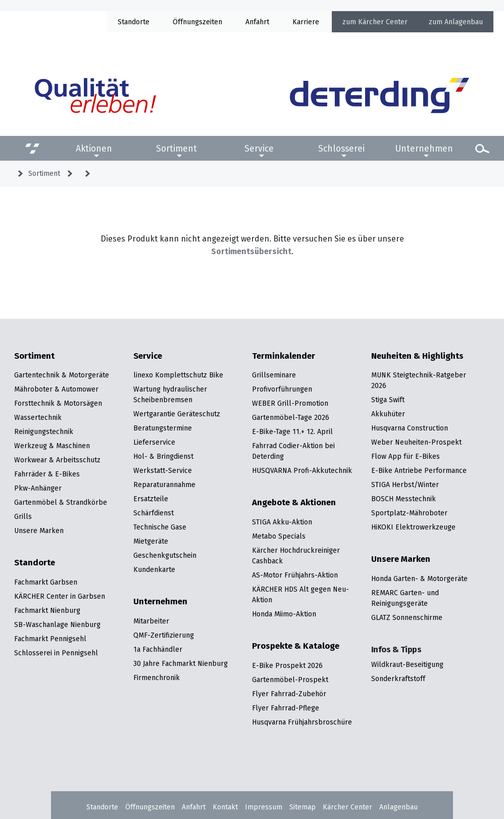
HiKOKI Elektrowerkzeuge (413, 527)
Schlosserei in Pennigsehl (56, 653)
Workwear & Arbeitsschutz (57, 460)
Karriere (306, 22)
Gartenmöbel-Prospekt (290, 680)
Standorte (134, 22)
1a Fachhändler (158, 649)
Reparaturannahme (164, 485)
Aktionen (94, 149)
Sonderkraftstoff (398, 679)
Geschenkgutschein (165, 555)
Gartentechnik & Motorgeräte (62, 375)
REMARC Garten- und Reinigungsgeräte (405, 598)
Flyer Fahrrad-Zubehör (289, 694)
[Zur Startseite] (380, 95)
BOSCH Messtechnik (404, 499)
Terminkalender (284, 356)
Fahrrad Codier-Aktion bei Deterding (293, 451)
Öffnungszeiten (150, 807)
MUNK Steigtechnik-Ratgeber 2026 (419, 380)
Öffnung (186, 22)
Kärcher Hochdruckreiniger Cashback (296, 556)
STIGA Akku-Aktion (282, 522)
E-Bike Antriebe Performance (419, 470)
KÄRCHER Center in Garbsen (60, 596)
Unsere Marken (39, 531)
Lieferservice (154, 442)
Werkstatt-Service (163, 470)
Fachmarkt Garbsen (46, 582)
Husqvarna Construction (410, 428)
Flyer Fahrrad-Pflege (286, 708)
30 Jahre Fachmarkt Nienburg (181, 663)
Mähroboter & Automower (56, 389)
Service (259, 149)
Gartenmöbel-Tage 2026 (291, 417)
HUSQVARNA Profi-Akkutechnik (302, 470)
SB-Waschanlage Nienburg (57, 624)
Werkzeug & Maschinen (52, 446)
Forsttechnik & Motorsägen (58, 403)
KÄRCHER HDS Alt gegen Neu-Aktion (300, 594)
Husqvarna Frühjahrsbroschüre (302, 722)
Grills (23, 516)
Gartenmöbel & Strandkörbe (61, 502)
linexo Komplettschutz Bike (178, 375)
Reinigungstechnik (44, 431)
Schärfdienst (154, 513)
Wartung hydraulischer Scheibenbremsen (170, 394)
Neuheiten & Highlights (417, 356)
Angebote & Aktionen (294, 503)
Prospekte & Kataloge (296, 646)
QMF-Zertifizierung (164, 635)
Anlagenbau (464, 22)
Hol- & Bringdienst (163, 456)
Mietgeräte (151, 541)
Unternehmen (424, 149)
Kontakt (225, 807)
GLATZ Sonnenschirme (407, 617)
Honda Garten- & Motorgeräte (419, 579)
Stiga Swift (388, 400)
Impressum (264, 807)
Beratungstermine (163, 428)
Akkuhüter (388, 414)
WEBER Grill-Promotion (290, 403)
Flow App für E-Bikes (406, 456)
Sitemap (303, 807)
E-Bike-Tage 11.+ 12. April (292, 431)
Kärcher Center (383, 22)
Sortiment (177, 149)
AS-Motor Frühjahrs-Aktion (295, 575)
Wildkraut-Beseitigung (407, 664)
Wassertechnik (38, 417)
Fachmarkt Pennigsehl (50, 639)
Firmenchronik (157, 678)
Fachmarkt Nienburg (47, 610)
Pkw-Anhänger (38, 488)
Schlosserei (341, 149)
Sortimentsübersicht (251, 251)
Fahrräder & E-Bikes (47, 474)
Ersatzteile (151, 499)
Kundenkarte (154, 569)
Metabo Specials (279, 536)
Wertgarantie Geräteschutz (177, 414)
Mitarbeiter (151, 621)
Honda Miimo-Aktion (284, 614)
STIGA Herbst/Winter (405, 485)
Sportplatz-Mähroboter (409, 513)
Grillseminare (274, 375)
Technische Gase (160, 527)
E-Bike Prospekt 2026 (287, 665)
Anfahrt (257, 22)
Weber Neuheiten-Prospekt (416, 442)
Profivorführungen (282, 389)
